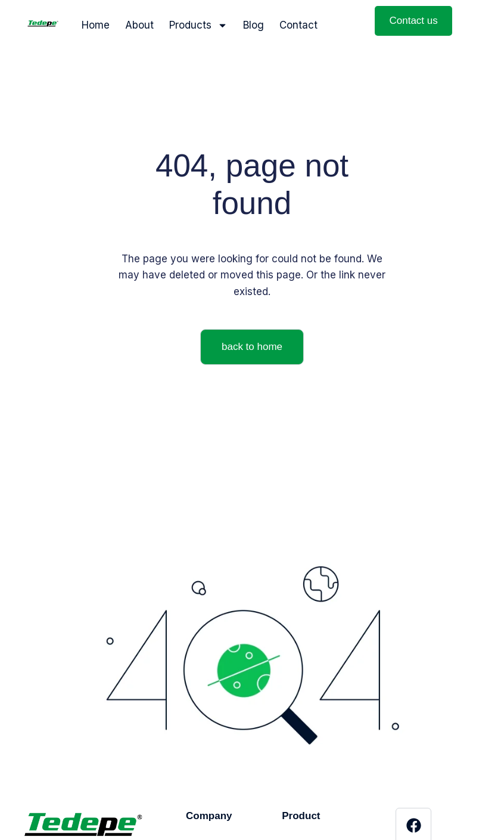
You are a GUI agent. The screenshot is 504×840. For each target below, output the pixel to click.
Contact (298, 25)
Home (96, 25)
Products (198, 25)
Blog (253, 25)
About (139, 25)
